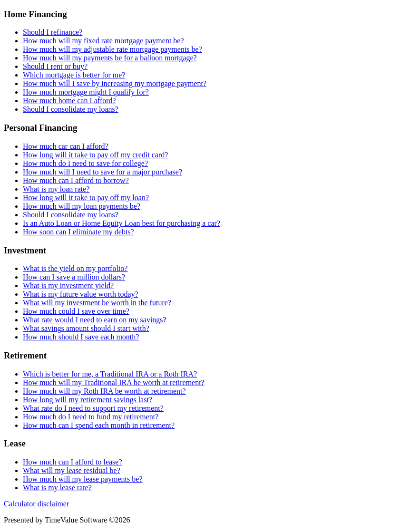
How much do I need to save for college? (85, 163)
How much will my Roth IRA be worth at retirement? (104, 391)
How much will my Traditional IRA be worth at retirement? (114, 382)
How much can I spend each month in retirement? (99, 425)
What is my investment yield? (68, 285)
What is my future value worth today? (81, 294)
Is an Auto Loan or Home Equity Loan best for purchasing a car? (122, 223)
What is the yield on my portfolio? (75, 268)
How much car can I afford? (66, 146)
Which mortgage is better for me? (74, 75)
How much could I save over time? (76, 311)
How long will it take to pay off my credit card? (95, 155)
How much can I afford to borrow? (76, 180)
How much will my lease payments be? (83, 479)
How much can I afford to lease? (73, 462)
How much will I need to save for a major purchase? (102, 172)
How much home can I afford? (69, 101)
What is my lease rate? (57, 488)
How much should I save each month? (81, 337)
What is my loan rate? (56, 189)
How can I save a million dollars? (74, 277)
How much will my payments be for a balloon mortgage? (110, 58)
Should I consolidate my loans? (71, 109)
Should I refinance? (53, 32)
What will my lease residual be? (72, 470)
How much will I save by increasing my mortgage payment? (115, 83)
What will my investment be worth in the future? (97, 303)
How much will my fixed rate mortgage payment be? (103, 41)
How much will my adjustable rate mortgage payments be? (112, 49)
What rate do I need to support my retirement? (93, 408)
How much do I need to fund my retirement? (91, 417)
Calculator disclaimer (36, 504)
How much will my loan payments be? (82, 206)
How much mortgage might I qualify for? (86, 92)
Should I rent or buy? (55, 66)
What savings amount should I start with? (86, 328)
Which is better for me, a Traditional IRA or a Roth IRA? (110, 374)
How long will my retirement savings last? (88, 400)
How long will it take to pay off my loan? (86, 198)
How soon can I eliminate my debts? (78, 232)
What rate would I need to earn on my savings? (95, 320)
